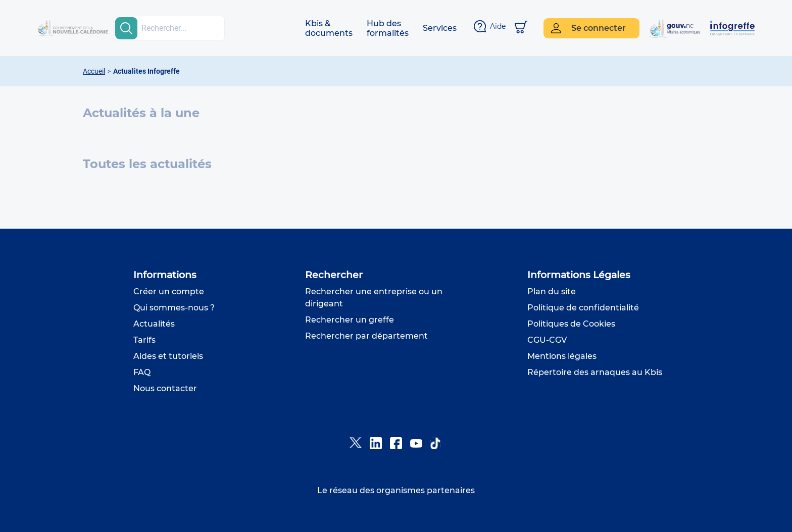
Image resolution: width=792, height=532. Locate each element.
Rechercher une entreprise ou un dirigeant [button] (374, 298)
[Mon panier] (521, 28)
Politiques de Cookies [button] (571, 324)
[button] (329, 28)
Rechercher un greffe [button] (350, 320)
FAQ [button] (142, 372)
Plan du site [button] (552, 291)
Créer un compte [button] (169, 291)
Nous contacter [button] (165, 388)
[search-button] (126, 28)
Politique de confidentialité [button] (583, 308)
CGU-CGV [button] (547, 340)
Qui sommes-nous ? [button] (174, 308)
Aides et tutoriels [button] (168, 356)
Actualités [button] (154, 324)
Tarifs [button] (144, 340)
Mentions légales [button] (562, 356)
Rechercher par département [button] (366, 336)
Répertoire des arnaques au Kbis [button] (595, 372)
